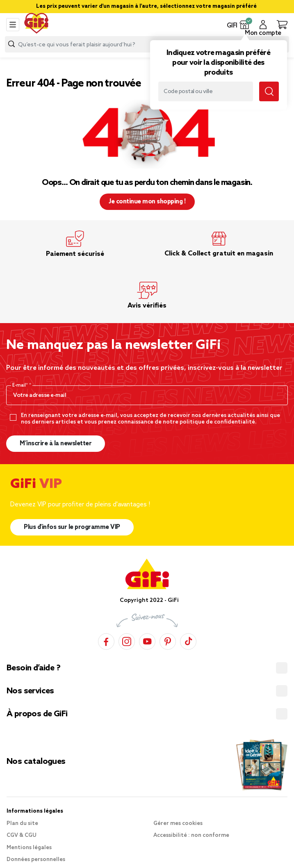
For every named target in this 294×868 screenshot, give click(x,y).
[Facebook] (106, 640)
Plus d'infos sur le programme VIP (72, 527)
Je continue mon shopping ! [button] (147, 202)
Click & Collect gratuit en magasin (219, 254)
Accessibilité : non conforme (191, 835)
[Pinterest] (168, 640)
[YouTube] (147, 640)
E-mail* (21, 385)
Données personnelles (36, 860)
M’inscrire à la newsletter (56, 444)
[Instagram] (127, 640)
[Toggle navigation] (13, 25)
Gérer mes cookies (178, 824)
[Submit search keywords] (269, 91)
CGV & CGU (22, 835)
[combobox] (147, 44)
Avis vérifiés (147, 306)
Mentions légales (29, 848)
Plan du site (22, 824)
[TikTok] (188, 640)
